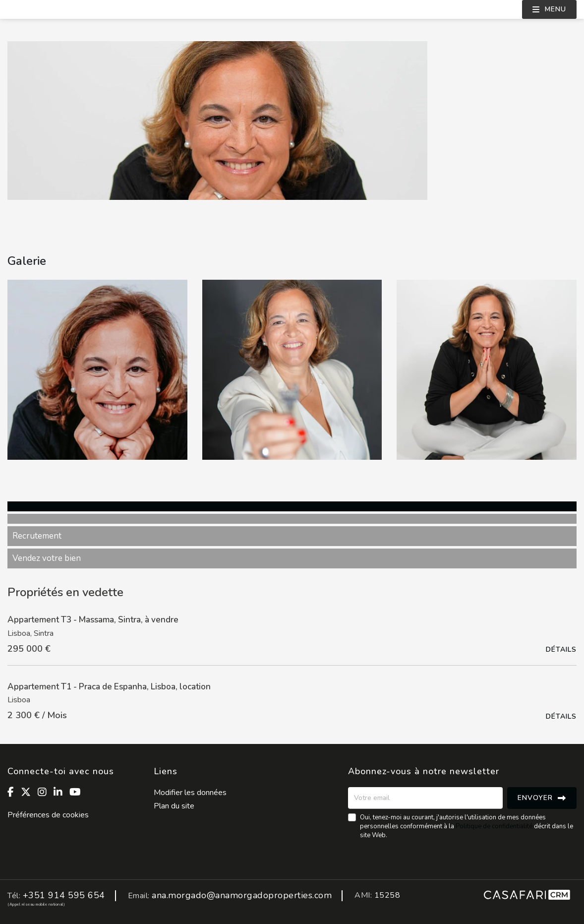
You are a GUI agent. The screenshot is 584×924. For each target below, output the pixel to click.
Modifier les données (190, 793)
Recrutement (37, 536)
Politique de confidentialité (494, 826)
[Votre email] (425, 798)
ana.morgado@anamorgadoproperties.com (242, 895)
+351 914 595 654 (64, 895)
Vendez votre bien (47, 558)
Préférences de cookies (48, 815)
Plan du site (174, 806)
